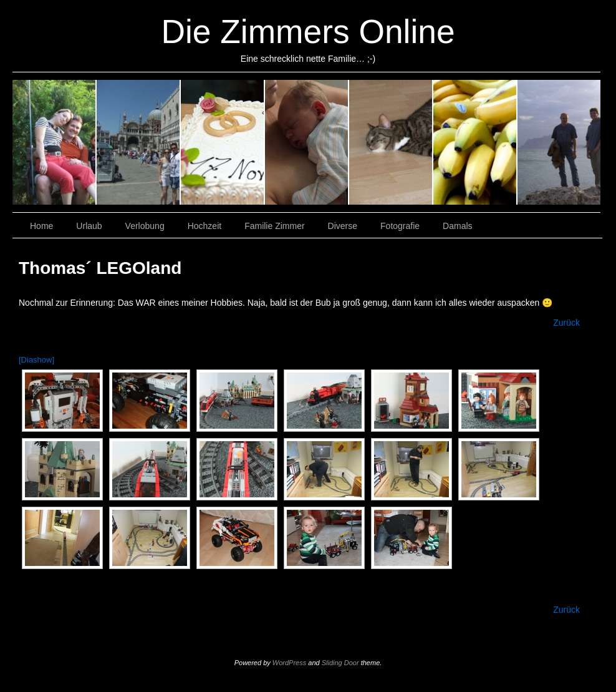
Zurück (566, 323)
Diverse (391, 142)
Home (41, 226)
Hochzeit (223, 142)
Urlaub (55, 142)
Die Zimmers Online (308, 32)
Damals (559, 142)
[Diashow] (36, 360)
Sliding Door (340, 663)
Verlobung (139, 142)
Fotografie (475, 142)
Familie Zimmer (307, 142)
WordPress (289, 663)
